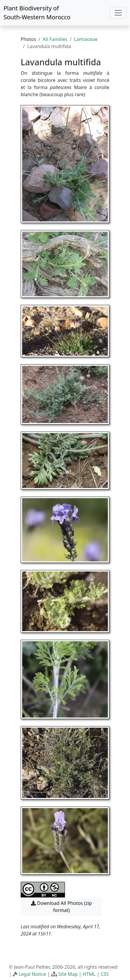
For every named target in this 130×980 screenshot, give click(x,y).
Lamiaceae (86, 39)
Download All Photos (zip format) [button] (61, 907)
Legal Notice (32, 974)
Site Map (68, 974)
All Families (55, 39)
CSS (105, 974)
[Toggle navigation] (118, 13)
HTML (89, 974)
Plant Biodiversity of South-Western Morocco (37, 13)
